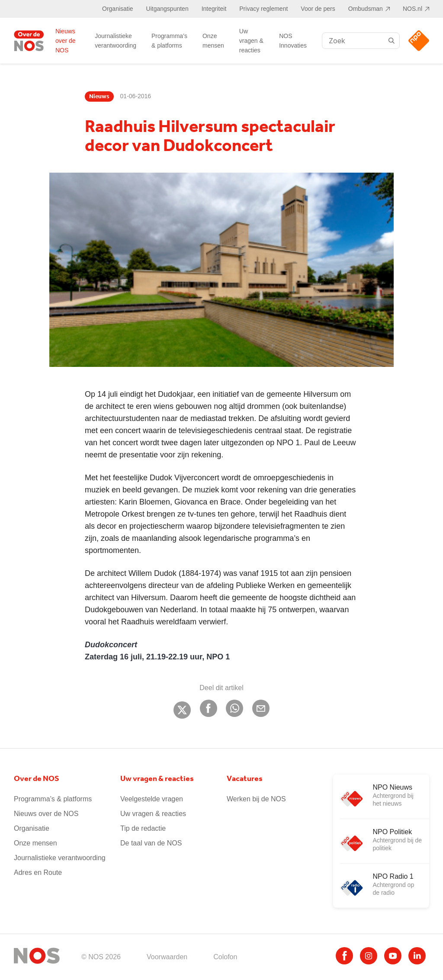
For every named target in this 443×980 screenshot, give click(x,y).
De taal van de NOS (151, 843)
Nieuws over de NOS (66, 41)
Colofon (225, 957)
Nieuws (99, 96)
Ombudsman (366, 9)
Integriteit (214, 9)
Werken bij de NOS (256, 799)
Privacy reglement (263, 9)
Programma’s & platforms (169, 41)
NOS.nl (413, 9)
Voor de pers (318, 9)
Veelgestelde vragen (152, 799)
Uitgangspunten (167, 9)
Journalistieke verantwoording (116, 41)
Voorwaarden (167, 957)
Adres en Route (38, 872)
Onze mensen (213, 41)
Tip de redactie (143, 828)
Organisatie (118, 9)
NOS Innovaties (293, 41)
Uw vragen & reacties (251, 41)
